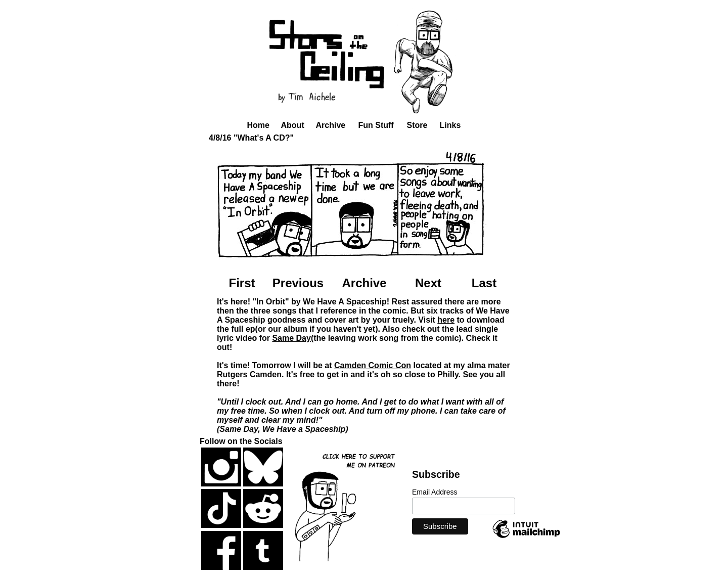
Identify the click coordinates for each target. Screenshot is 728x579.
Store (417, 125)
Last (484, 283)
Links (450, 125)
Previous (298, 283)
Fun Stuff (376, 125)
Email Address (435, 492)
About (293, 125)
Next (428, 283)
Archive (331, 125)
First (242, 283)
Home (258, 125)
